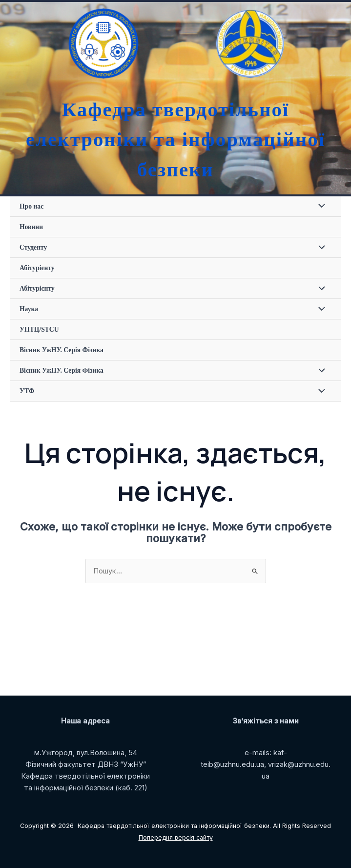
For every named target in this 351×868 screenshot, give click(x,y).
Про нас (31, 206)
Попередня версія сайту (176, 837)
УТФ (27, 391)
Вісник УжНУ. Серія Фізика (62, 350)
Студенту (33, 247)
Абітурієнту (37, 268)
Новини (31, 227)
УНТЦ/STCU (39, 329)
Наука (29, 309)
